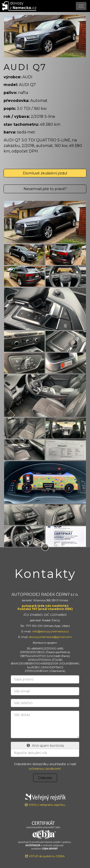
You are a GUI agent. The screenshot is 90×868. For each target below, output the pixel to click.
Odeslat (45, 778)
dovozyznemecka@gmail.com (50, 637)
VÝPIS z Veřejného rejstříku (45, 799)
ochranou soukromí (45, 769)
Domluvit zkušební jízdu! (45, 173)
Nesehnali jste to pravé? (45, 189)
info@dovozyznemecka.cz (51, 631)
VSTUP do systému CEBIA (45, 856)
